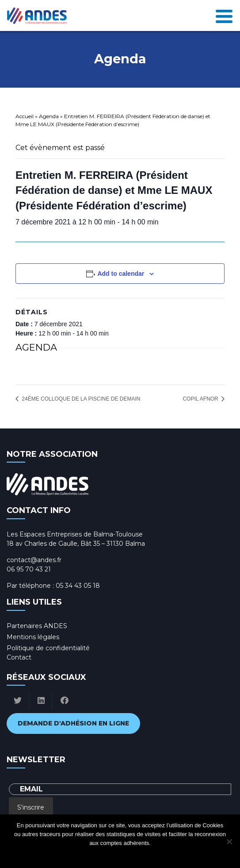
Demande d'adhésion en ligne (73, 723)
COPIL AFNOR (201, 399)
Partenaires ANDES (37, 626)
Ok (85, 854)
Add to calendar (121, 274)
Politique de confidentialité (48, 648)
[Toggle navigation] (224, 15)
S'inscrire (31, 807)
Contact (19, 657)
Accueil (25, 116)
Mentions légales (33, 637)
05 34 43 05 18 (78, 586)
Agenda (49, 116)
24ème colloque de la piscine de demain (80, 399)
